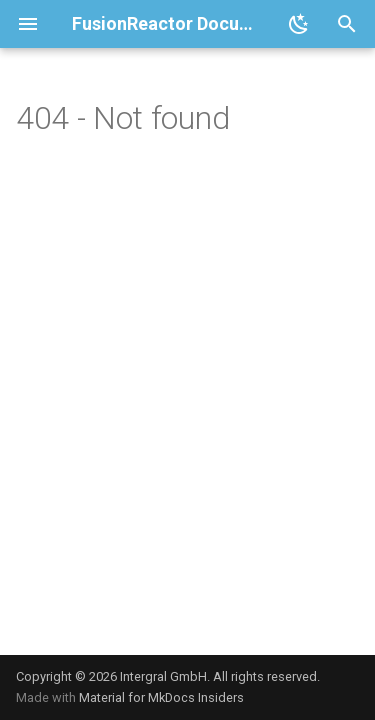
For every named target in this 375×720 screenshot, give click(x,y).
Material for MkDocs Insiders (161, 697)
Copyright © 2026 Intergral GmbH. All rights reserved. (168, 676)
